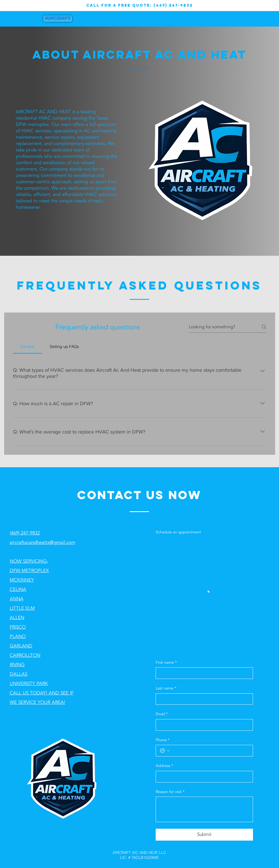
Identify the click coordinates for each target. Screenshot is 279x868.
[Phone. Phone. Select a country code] (165, 751)
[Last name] (203, 699)
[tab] (28, 347)
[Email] (203, 725)
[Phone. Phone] (210, 751)
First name (166, 663)
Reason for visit (170, 792)
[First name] (203, 673)
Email (162, 714)
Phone (163, 740)
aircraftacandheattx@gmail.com (42, 542)
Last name (166, 688)
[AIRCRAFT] (58, 19)
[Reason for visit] (204, 809)
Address (164, 766)
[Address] (203, 777)
